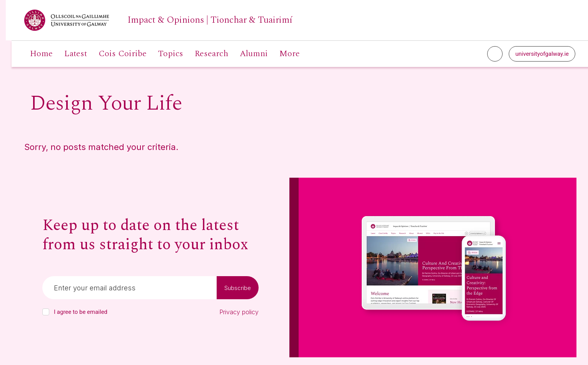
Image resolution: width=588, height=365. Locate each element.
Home (41, 54)
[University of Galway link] (158, 20)
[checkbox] (46, 312)
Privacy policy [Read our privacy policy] (239, 312)
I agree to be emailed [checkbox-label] (81, 312)
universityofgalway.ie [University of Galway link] (542, 54)
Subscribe (238, 288)
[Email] (129, 288)
